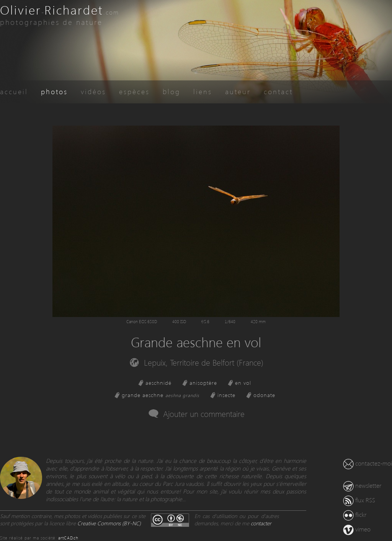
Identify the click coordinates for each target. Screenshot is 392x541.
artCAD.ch (68, 538)
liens (203, 91)
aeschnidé (158, 383)
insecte (226, 395)
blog (171, 91)
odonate (264, 395)
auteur (238, 91)
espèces (134, 91)
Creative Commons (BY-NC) (109, 523)
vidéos (93, 91)
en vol (243, 383)
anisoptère (203, 383)
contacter (261, 523)
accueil (14, 91)
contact (278, 91)
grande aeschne (161, 395)
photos (54, 91)
